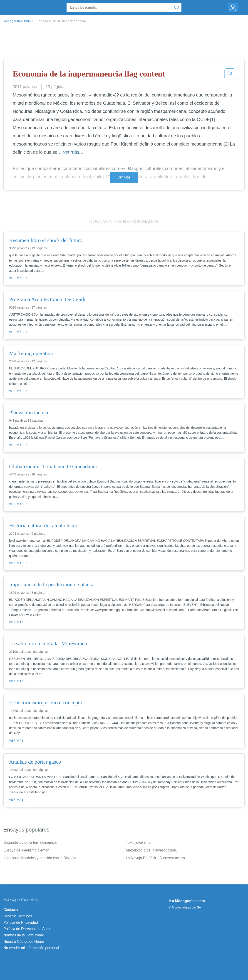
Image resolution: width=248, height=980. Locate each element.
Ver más (124, 177)
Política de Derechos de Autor (27, 929)
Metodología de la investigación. (151, 850)
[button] (230, 75)
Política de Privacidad (21, 922)
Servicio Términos (18, 916)
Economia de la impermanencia (61, 21)
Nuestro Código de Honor (24, 942)
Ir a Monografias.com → (189, 901)
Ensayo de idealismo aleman (26, 850)
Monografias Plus (17, 21)
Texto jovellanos (139, 843)
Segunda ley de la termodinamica (30, 843)
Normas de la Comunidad (24, 935)
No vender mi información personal (31, 948)
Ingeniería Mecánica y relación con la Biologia (40, 858)
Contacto (11, 910)
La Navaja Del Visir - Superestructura (155, 858)
